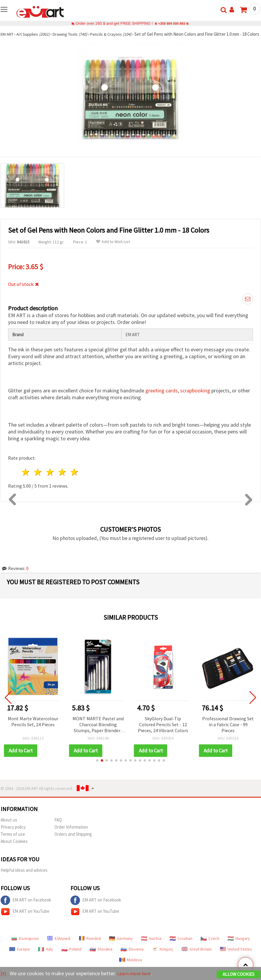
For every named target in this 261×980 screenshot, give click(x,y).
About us (9, 825)
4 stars (62, 478)
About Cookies (14, 847)
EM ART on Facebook (26, 906)
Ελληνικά (59, 944)
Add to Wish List (113, 247)
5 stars (74, 478)
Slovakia (101, 955)
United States (236, 955)
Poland (71, 955)
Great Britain (197, 955)
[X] (4, 974)
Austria (151, 944)
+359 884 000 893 (172, 23)
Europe (19, 955)
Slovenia (132, 955)
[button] (97, 766)
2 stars (38, 478)
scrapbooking (195, 396)
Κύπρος (163, 955)
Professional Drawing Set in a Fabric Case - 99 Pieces (228, 730)
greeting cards (162, 396)
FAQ (58, 825)
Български (25, 944)
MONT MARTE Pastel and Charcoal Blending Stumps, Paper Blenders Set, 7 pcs (98, 731)
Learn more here (136, 974)
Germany (121, 944)
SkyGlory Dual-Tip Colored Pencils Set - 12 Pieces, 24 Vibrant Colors (163, 730)
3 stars (50, 478)
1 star (26, 478)
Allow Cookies (239, 974)
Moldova (131, 965)
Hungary (239, 944)
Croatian (181, 944)
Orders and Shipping (73, 840)
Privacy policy (13, 833)
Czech (210, 944)
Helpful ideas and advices (24, 876)
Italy (46, 955)
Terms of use (13, 840)
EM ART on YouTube (25, 917)
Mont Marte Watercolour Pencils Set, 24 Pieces (33, 727)
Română (90, 944)
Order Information (71, 833)
